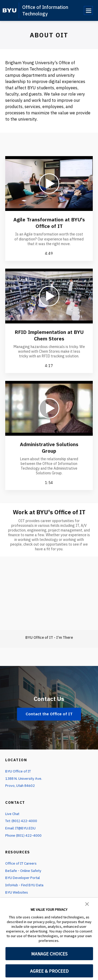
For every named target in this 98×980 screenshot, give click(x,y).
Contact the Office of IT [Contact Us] (49, 714)
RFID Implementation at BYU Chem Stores (49, 335)
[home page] (10, 10)
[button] (87, 904)
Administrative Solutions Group (49, 447)
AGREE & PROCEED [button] (49, 971)
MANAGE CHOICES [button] (49, 954)
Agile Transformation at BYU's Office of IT (49, 223)
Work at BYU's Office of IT (49, 512)
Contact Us (49, 698)
